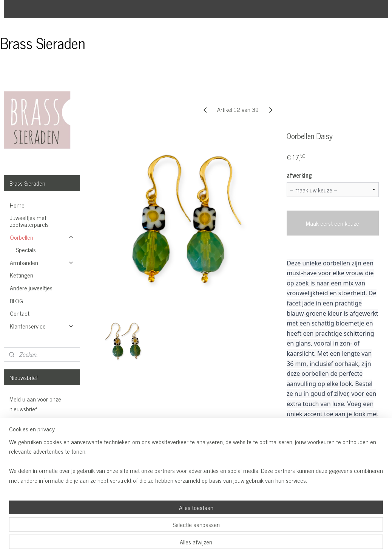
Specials (26, 250)
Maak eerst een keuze (333, 223)
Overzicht (305, 445)
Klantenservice (42, 326)
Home (17, 205)
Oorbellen (42, 237)
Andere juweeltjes (31, 288)
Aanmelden (29, 429)
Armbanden (42, 262)
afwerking (300, 175)
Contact (20, 313)
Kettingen (22, 275)
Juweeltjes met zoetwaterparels (29, 221)
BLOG (16, 301)
